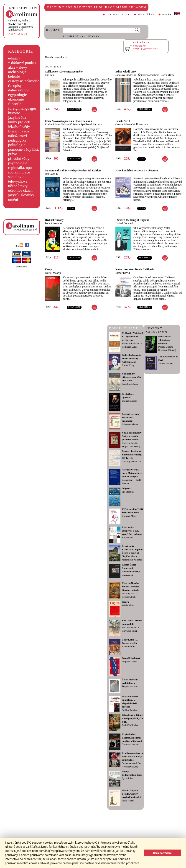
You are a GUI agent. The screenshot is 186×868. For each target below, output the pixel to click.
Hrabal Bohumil (124, 223)
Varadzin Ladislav (131, 343)
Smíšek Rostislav (130, 710)
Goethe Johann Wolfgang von (132, 124)
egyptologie (18, 95)
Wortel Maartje (53, 273)
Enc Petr (50, 75)
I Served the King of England (132, 220)
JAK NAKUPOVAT (119, 15)
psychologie (18, 163)
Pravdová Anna (131, 767)
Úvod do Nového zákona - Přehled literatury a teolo (131, 587)
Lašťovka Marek (130, 424)
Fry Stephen (128, 492)
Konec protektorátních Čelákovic (135, 269)
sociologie (16, 177)
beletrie (14, 76)
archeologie (17, 72)
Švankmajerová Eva (132, 763)
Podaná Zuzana (166, 347)
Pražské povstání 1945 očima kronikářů (131, 417)
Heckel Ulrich (129, 597)
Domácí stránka (54, 57)
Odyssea (126, 488)
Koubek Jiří (127, 538)
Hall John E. (52, 174)
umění (13, 200)
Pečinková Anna (130, 384)
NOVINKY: (54, 67)
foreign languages (22, 108)
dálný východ (19, 90)
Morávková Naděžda (132, 560)
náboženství (18, 136)
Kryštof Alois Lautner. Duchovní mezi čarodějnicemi (132, 738)
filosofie (15, 104)
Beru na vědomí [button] (163, 853)
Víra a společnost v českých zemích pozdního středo (132, 436)
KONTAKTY (18, 34)
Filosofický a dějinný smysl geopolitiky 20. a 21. (133, 718)
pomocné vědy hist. (24, 149)
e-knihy (14, 58)
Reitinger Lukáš (130, 347)
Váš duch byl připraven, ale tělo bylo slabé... (131, 377)
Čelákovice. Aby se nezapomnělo (64, 72)
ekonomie (16, 99)
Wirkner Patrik (129, 627)
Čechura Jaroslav (130, 745)
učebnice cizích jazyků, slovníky (21, 193)
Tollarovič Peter (70, 124)
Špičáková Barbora (149, 75)
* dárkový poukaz (22, 63)
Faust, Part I (123, 121)
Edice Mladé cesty (126, 72)
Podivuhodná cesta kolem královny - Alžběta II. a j (132, 358)
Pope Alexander (54, 223)
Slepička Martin (130, 556)
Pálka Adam (128, 801)
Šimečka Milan (166, 363)
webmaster (22, 267)
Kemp (48, 269)
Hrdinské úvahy (54, 220)
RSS (19, 246)
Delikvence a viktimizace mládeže (165, 340)
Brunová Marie (129, 516)
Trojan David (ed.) (131, 446)
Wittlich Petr (128, 605)
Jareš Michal (168, 75)
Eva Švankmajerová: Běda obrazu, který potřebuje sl (133, 756)
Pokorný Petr (128, 593)
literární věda (19, 131)
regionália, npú (20, 168)
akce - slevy (18, 67)
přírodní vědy (19, 159)
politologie (17, 145)
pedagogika (17, 140)
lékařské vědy (19, 127)
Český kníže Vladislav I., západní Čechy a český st (132, 549)
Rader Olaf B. (129, 647)
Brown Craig (128, 365)
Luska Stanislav (130, 401)
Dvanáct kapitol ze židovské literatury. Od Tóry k (132, 455)
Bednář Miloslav (130, 725)
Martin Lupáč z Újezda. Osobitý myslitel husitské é (131, 794)
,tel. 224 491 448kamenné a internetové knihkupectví (21, 25)
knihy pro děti (19, 122)
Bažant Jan (127, 480)
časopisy (15, 86)
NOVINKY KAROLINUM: (157, 330)
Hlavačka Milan (130, 631)
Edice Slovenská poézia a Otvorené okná (68, 121)
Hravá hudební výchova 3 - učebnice (137, 170)
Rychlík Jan (127, 778)
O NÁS (167, 15)
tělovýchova (18, 181)
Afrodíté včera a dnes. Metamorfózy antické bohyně (132, 473)
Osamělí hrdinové (131, 658)
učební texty (18, 186)
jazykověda (17, 118)
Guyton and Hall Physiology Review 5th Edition (73, 170)
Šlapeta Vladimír (130, 686)
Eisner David (123, 273)
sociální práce (19, 172)
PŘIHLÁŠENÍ (147, 15)
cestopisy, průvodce (24, 81)
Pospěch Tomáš (129, 662)
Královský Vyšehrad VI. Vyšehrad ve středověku (132, 337)
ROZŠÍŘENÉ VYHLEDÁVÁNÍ (82, 36)
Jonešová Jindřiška (126, 75)
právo (13, 154)
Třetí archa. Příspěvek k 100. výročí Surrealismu (132, 531)
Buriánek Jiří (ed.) (167, 350)
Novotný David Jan (131, 461)
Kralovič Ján (52, 124)
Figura (125, 602)
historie (14, 113)
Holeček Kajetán (130, 443)
